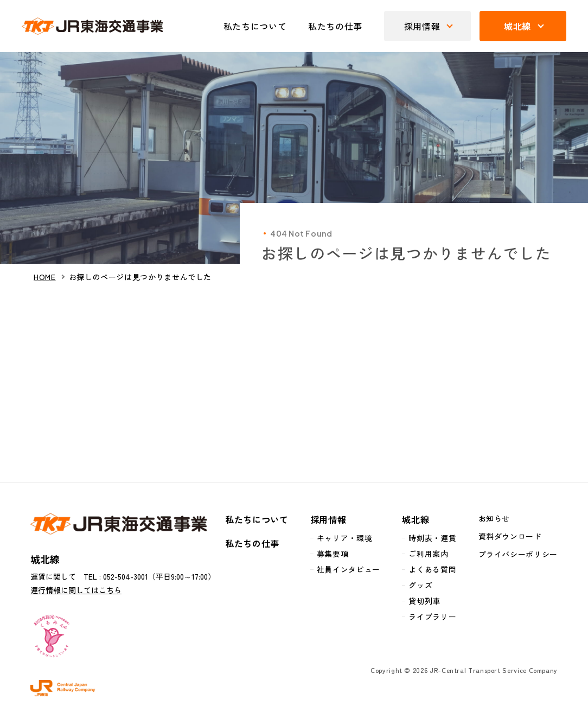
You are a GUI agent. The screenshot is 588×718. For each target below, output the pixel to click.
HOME (45, 277)
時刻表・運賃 (432, 538)
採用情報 (328, 519)
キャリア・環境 (344, 538)
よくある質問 (432, 569)
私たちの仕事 (335, 26)
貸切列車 (424, 601)
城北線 (416, 519)
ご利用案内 (428, 554)
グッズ (420, 585)
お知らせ (494, 518)
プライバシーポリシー (518, 554)
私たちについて (255, 26)
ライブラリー (432, 617)
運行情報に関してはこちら (76, 590)
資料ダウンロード (510, 536)
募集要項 (333, 554)
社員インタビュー (349, 569)
